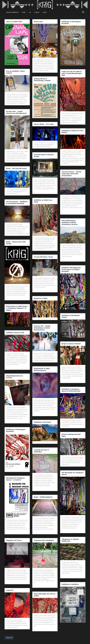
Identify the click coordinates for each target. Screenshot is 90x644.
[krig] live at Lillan (41, 298)
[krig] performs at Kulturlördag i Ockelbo (42, 80)
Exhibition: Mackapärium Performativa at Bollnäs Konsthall (71, 269)
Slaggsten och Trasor (14, 540)
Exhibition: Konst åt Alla (15, 332)
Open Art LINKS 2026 (14, 22)
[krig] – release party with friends (16, 243)
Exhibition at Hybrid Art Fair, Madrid (72, 131)
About (45, 12)
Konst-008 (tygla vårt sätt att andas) (45, 595)
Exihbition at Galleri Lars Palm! (43, 201)
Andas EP (10, 590)
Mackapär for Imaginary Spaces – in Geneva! (15, 479)
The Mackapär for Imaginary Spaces (72, 473)
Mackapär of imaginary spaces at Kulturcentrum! (71, 390)
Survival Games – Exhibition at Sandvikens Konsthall (17, 202)
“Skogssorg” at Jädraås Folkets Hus (70, 540)
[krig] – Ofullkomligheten (43, 497)
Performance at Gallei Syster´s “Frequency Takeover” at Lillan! (17, 308)
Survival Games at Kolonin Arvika (44, 155)
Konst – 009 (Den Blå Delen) (16, 168)
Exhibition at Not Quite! (43, 422)
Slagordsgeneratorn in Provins (14, 377)
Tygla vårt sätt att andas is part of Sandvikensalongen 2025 (72, 73)
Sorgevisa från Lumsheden (44, 540)
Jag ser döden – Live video (44, 124)
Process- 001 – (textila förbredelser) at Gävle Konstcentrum (42, 328)
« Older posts (9, 638)
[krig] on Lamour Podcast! (71, 344)
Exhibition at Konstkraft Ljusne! (71, 316)
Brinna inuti (38, 22)
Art (30, 12)
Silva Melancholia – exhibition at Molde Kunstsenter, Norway (69, 222)
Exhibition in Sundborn (70, 584)
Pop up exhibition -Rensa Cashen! (15, 72)
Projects (37, 12)
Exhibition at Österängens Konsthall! (16, 430)
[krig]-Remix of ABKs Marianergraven (42, 369)
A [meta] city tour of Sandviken (41, 451)
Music (24, 12)
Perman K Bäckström (12, 12)
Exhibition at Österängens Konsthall (71, 22)
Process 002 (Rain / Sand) (43, 257)
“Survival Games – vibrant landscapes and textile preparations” (71, 174)
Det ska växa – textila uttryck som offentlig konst (16, 112)
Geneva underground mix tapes (71, 435)
